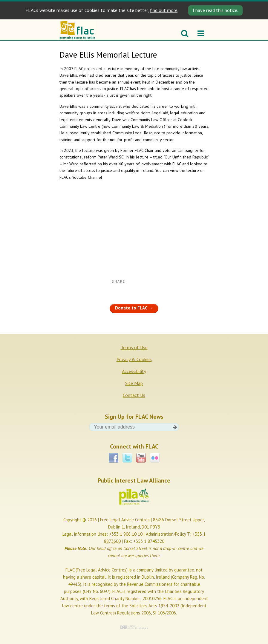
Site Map (134, 383)
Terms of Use (134, 347)
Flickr (155, 458)
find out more (164, 10)
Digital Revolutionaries (134, 627)
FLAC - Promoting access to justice (78, 30)
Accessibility (134, 371)
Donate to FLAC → (134, 308)
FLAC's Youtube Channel (81, 177)
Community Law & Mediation (138, 126)
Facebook (114, 458)
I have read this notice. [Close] (215, 10)
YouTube (141, 458)
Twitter (127, 458)
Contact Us (134, 395)
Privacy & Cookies (134, 359)
